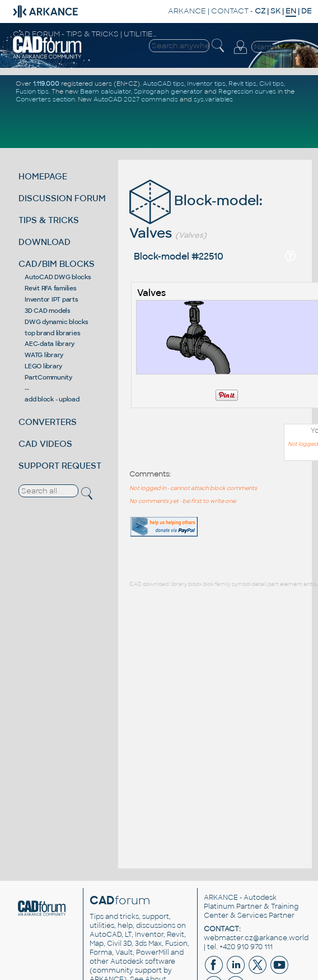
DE (307, 11)
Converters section (45, 99)
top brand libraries (52, 333)
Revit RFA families (51, 288)
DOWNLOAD (45, 242)
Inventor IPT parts (52, 299)
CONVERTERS (48, 422)
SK (275, 11)
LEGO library (43, 366)
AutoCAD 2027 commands (136, 99)
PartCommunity (48, 377)
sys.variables (213, 99)
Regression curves (247, 91)
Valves (151, 293)
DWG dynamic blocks (57, 322)
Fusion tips (32, 91)
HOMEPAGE (43, 176)
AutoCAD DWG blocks (58, 277)
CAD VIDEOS (45, 444)
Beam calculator (106, 91)
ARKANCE (187, 11)
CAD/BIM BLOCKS (57, 264)
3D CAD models (48, 311)
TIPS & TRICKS (49, 220)
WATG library (44, 355)
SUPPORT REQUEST (60, 466)
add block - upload (52, 399)
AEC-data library (50, 344)
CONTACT (230, 11)
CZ (260, 11)
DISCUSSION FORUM (62, 198)
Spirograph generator (168, 91)
